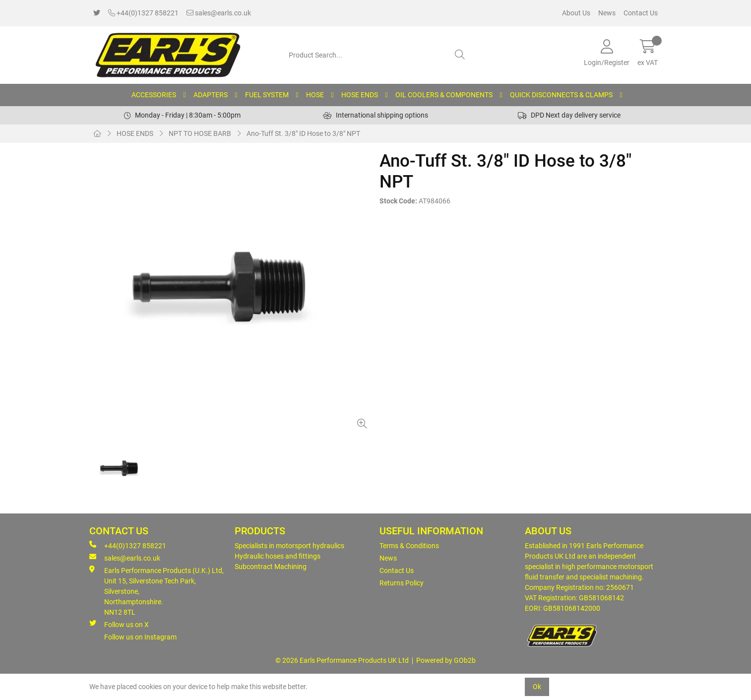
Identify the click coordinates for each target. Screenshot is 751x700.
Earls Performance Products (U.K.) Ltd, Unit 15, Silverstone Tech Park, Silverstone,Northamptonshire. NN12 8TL (156, 591)
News (607, 13)
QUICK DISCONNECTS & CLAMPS (561, 95)
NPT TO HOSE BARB (200, 133)
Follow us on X (119, 624)
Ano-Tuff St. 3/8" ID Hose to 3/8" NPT (303, 133)
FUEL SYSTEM (267, 95)
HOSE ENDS (360, 95)
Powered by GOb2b (446, 660)
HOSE (315, 95)
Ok (537, 687)
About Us (576, 13)
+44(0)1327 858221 (143, 13)
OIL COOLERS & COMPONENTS (444, 95)
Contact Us (641, 13)
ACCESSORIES (154, 95)
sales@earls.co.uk (219, 13)
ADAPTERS (211, 95)
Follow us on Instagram (140, 637)
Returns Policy (402, 583)
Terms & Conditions (409, 546)
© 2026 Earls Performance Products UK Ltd (342, 660)
